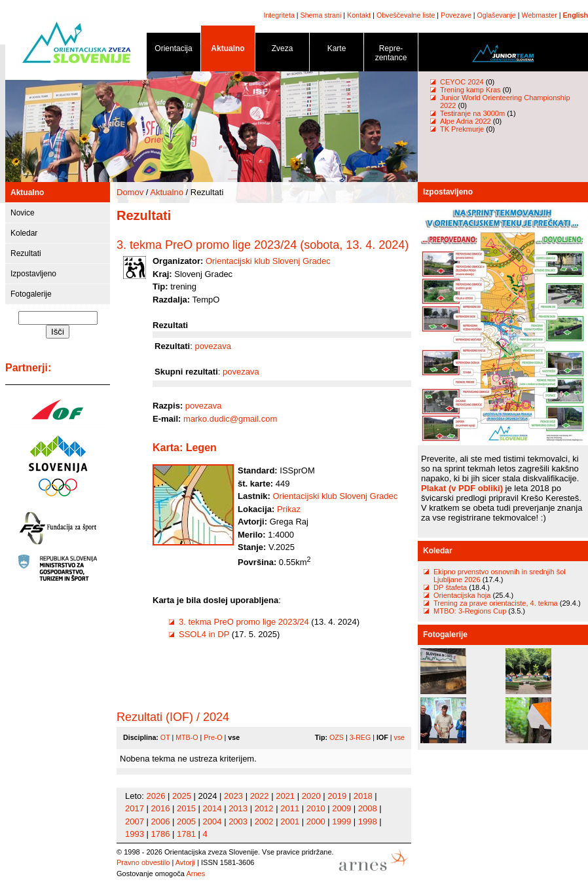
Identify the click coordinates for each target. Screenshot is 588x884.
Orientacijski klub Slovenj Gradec (268, 261)
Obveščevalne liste (406, 15)
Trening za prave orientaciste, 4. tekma (496, 603)
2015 (186, 808)
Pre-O (213, 737)
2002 (264, 821)
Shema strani (321, 15)
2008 (368, 808)
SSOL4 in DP (204, 634)
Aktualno (228, 51)
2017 (135, 808)
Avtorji (185, 862)
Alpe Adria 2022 (466, 121)
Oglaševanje (497, 15)
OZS (337, 737)
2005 (186, 821)
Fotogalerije (31, 294)
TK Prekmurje (462, 129)
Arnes (195, 874)
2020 (311, 796)
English (576, 15)
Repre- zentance (391, 55)
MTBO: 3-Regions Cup (470, 611)
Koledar (24, 233)
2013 (238, 808)
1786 (161, 834)
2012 (264, 808)
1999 (341, 821)
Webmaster (540, 15)
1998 (368, 821)
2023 (233, 796)
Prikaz (289, 509)
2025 (182, 796)
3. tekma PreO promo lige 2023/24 (244, 622)
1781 (186, 834)
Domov (130, 192)
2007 (135, 821)
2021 (285, 796)
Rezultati (26, 253)
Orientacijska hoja (462, 595)
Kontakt (359, 15)
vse (399, 737)
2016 (161, 808)
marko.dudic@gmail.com (230, 419)
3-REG (360, 737)
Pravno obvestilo (143, 862)
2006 (161, 821)
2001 (290, 821)
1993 (135, 834)
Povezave (456, 15)
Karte (337, 51)
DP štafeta (450, 587)
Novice (23, 213)
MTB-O (187, 737)
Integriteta (279, 15)
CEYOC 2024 (462, 82)
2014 (212, 808)
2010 (316, 808)
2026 (156, 796)
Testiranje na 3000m (473, 113)
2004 (212, 821)
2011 (290, 808)
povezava (213, 346)
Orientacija (174, 51)
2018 (363, 796)
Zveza (282, 51)
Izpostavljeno (33, 274)
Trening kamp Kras (470, 90)
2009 (341, 808)
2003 (238, 821)
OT (165, 737)
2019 (337, 796)
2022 (260, 796)
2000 (316, 821)
